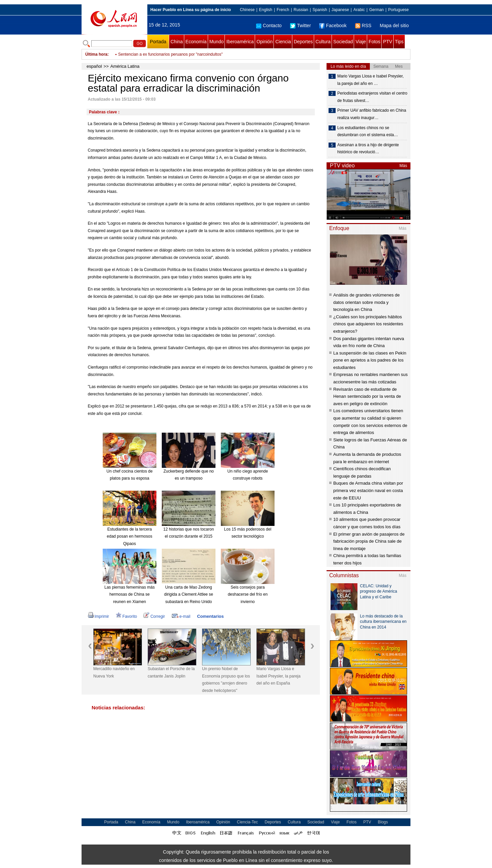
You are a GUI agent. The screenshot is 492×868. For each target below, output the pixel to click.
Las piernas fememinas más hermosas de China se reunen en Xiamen (130, 594)
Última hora (96, 54)
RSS (363, 25)
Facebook (333, 25)
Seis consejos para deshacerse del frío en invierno (248, 594)
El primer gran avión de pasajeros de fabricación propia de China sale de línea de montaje (369, 541)
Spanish (320, 10)
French (283, 10)
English (266, 10)
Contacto (269, 25)
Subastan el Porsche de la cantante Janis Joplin (171, 672)
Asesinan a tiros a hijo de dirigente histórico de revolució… (368, 149)
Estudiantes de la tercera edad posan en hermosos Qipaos (129, 536)
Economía (196, 42)
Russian (301, 10)
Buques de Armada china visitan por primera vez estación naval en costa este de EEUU (368, 490)
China (177, 42)
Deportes (303, 42)
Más (403, 166)
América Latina (125, 66)
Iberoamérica (240, 42)
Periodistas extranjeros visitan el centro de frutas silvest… (372, 97)
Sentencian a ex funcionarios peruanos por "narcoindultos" (170, 54)
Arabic (359, 10)
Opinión (264, 42)
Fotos (374, 42)
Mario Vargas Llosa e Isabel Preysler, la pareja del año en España (278, 676)
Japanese (340, 10)
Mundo (217, 42)
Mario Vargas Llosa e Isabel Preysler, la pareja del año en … (371, 80)
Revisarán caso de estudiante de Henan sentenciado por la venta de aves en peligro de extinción (367, 396)
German (376, 10)
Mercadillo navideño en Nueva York (114, 672)
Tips (399, 42)
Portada (158, 42)
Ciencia (283, 42)
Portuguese (399, 10)
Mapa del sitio (394, 25)
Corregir (154, 616)
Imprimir (99, 616)
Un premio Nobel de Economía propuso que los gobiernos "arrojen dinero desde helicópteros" (226, 680)
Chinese (247, 10)
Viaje (361, 42)
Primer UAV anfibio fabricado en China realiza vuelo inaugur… (372, 114)
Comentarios (210, 616)
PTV (387, 42)
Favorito (126, 616)
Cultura (323, 42)
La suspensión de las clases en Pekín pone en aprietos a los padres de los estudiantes (370, 360)
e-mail (181, 616)
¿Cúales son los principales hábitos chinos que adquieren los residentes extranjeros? (368, 324)
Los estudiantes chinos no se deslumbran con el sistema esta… (368, 131)
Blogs (383, 822)
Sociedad (343, 42)
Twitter (300, 25)
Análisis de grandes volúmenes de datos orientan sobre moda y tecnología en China (366, 302)
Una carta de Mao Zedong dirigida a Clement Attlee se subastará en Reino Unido (189, 594)
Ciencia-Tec (248, 822)
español (94, 66)
